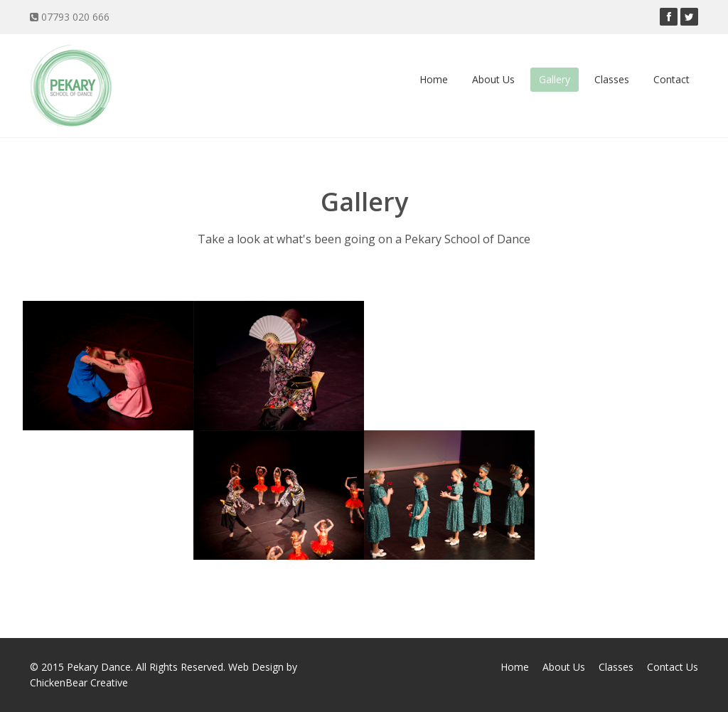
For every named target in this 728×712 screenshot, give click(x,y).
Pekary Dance (99, 667)
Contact (671, 79)
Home (434, 79)
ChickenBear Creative (79, 682)
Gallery (555, 79)
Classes (612, 79)
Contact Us (673, 667)
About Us (493, 79)
